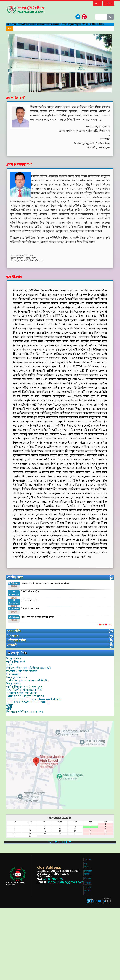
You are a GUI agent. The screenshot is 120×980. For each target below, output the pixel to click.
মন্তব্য (97, 3)
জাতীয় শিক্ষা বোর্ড (18, 675)
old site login (57, 32)
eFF (11, 762)
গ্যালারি (60, 26)
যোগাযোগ (89, 26)
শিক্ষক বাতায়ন (16, 669)
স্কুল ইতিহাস (14, 286)
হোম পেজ (12, 26)
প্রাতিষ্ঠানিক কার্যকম (88, 936)
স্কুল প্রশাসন (26, 26)
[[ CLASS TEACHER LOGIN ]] (30, 750)
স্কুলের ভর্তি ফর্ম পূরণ (38, 32)
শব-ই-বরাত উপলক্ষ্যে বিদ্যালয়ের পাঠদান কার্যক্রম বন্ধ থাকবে (45, 593)
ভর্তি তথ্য (87, 945)
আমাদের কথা (73, 26)
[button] (16, 73)
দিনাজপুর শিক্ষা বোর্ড (19, 704)
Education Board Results (28, 739)
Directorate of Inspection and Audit (36, 745)
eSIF (12, 756)
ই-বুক (12, 681)
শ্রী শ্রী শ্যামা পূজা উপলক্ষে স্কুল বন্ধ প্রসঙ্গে (37, 626)
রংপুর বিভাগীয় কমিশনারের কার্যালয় (27, 727)
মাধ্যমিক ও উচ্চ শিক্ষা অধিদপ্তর (24, 692)
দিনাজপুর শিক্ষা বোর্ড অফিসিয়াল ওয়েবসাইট (31, 687)
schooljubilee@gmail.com (66, 947)
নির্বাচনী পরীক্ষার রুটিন (30, 601)
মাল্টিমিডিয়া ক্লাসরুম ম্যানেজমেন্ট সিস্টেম (30, 710)
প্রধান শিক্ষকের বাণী (19, 174)
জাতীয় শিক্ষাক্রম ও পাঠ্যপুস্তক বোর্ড (27, 721)
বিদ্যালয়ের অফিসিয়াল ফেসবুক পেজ (27, 768)
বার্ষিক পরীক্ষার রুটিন (29, 610)
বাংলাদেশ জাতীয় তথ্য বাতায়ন (24, 733)
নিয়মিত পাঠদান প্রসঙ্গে (30, 618)
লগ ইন (108, 3)
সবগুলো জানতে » (105, 634)
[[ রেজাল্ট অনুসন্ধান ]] (17, 32)
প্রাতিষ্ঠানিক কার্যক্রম (44, 26)
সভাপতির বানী (16, 107)
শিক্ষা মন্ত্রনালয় (16, 698)
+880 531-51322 (53, 944)
